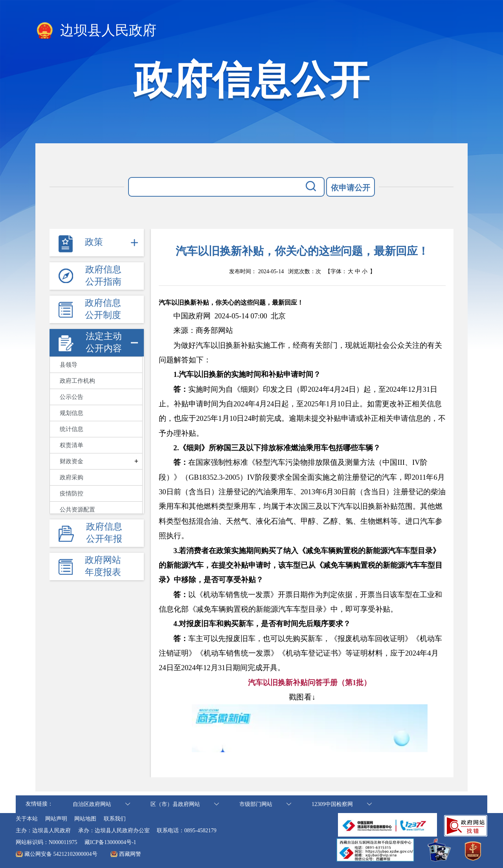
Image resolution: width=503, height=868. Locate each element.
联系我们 (115, 819)
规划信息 (72, 413)
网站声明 (56, 819)
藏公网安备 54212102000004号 (61, 854)
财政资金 (72, 461)
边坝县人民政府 (96, 31)
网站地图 (85, 819)
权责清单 (72, 445)
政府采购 (72, 477)
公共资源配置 (77, 510)
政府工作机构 (77, 381)
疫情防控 (72, 493)
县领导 (69, 365)
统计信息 (72, 429)
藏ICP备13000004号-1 (110, 842)
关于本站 (27, 819)
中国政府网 (192, 316)
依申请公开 (351, 188)
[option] (278, 316)
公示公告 (72, 397)
